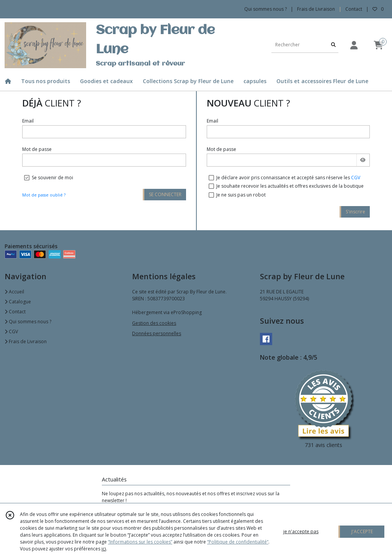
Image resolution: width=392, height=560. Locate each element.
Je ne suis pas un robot (241, 195)
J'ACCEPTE (362, 531)
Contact (354, 9)
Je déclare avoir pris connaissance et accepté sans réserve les (288, 178)
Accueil (14, 292)
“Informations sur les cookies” (140, 542)
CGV (356, 178)
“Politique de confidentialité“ (238, 542)
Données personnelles (157, 333)
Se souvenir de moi (52, 178)
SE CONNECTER (165, 194)
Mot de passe (37, 149)
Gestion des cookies (154, 323)
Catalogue (18, 302)
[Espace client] (354, 45)
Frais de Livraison (26, 341)
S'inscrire (355, 212)
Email (28, 121)
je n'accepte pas (301, 531)
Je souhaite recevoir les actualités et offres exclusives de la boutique (290, 186)
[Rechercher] (333, 45)
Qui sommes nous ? (28, 322)
